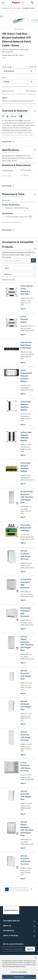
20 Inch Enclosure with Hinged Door (26, 705)
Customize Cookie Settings (19, 972)
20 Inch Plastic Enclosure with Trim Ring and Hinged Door (27, 829)
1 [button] (7, 889)
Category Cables (28, 8)
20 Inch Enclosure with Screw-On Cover (26, 555)
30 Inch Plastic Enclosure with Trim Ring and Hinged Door (27, 643)
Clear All (33, 67)
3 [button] (17, 889)
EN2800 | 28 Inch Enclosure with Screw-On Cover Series (26, 869)
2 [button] (12, 889)
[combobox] (19, 71)
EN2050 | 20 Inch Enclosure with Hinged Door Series (27, 715)
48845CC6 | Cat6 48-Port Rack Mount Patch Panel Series (27, 353)
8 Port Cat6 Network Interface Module (25, 467)
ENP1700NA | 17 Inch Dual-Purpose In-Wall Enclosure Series (27, 593)
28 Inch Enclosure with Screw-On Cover (26, 860)
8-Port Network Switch (24, 319)
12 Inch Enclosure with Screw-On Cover (26, 767)
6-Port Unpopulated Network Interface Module (26, 376)
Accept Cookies (19, 977)
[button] (3, 3)
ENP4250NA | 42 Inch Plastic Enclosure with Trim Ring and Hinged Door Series (27, 508)
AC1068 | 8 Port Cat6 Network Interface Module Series (26, 477)
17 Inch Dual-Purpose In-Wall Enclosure (26, 583)
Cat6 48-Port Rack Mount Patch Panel (26, 345)
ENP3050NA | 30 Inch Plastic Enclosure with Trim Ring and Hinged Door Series (27, 655)
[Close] (36, 958)
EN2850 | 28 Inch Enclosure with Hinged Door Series (27, 684)
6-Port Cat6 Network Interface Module (26, 406)
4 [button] (22, 889)
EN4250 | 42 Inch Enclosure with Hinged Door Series (27, 805)
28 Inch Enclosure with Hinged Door (26, 675)
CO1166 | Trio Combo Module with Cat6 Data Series (27, 536)
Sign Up (30, 949)
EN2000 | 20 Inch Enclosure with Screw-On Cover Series (26, 564)
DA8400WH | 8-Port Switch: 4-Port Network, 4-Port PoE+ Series (27, 299)
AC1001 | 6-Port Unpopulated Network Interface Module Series (26, 387)
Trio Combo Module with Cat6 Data (26, 528)
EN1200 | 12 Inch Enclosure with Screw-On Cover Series (26, 776)
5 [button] (26, 889)
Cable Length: (7, 67)
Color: (4, 77)
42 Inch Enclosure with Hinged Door (26, 795)
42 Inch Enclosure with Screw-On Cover (26, 736)
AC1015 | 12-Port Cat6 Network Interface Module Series (26, 446)
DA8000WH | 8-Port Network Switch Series (27, 327)
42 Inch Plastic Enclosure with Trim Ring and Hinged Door (27, 497)
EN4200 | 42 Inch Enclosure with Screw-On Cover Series (26, 745)
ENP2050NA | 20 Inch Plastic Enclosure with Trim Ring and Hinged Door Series (27, 841)
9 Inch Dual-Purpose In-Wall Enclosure (26, 612)
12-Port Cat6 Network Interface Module (26, 436)
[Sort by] (19, 274)
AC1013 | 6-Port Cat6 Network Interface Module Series (26, 415)
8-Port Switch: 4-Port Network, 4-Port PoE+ (27, 290)
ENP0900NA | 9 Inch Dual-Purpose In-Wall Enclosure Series (27, 621)
